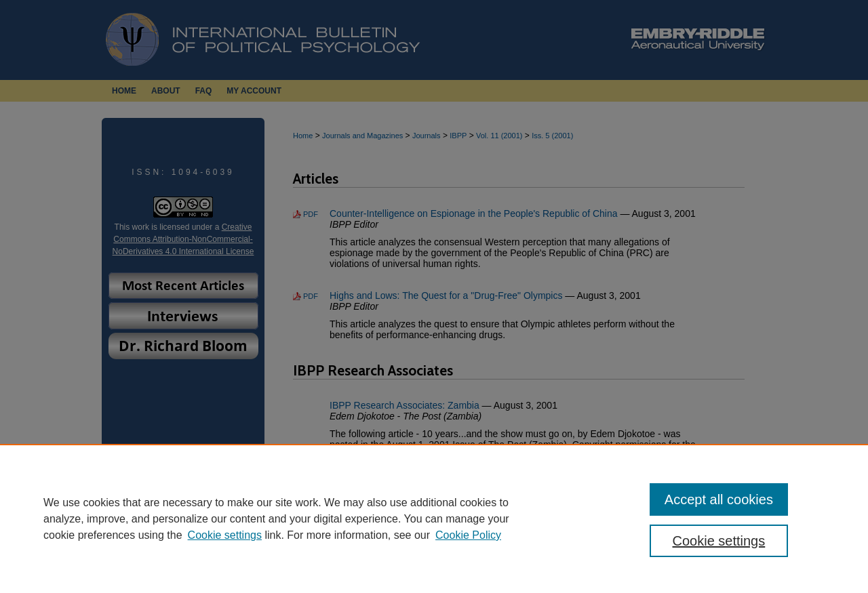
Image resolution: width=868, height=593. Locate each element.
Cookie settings (225, 535)
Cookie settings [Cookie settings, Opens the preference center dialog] (719, 541)
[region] (434, 518)
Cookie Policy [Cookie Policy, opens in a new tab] (468, 535)
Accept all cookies (719, 499)
